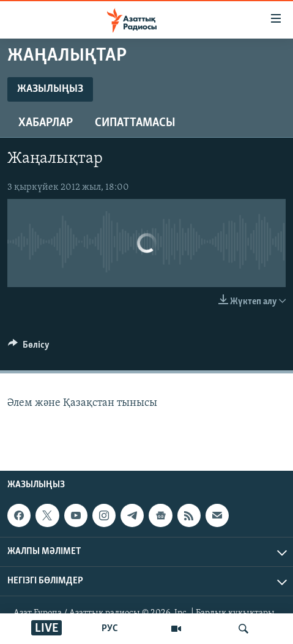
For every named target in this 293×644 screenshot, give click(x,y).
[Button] (29, 348)
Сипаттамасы (135, 123)
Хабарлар (46, 123)
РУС (110, 629)
